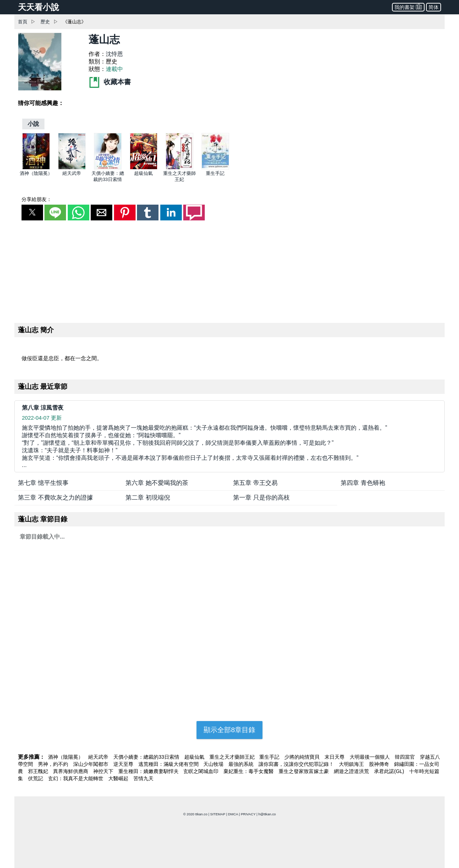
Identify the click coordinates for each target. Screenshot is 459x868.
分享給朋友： (37, 199)
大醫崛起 (119, 778)
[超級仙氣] (144, 168)
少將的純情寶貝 (303, 757)
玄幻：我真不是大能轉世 (76, 778)
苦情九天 (143, 778)
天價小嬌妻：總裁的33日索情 (147, 757)
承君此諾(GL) (390, 771)
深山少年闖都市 (91, 764)
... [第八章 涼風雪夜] (229, 446)
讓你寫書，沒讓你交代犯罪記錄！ (297, 764)
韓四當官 (406, 757)
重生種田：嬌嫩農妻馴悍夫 (149, 771)
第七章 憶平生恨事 (43, 483)
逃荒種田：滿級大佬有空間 (169, 764)
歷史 (45, 22)
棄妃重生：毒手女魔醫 (249, 771)
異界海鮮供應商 (71, 771)
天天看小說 (39, 7)
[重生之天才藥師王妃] (179, 168)
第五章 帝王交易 (255, 483)
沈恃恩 (114, 54)
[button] (32, 213)
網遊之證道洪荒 (352, 771)
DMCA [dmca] (233, 814)
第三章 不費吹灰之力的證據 (55, 498)
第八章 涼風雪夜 (43, 408)
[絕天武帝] (72, 168)
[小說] (33, 124)
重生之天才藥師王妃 (233, 757)
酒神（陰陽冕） (36, 173)
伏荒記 (36, 778)
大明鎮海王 (352, 764)
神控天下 (104, 771)
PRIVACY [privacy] (248, 814)
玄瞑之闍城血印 (202, 771)
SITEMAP (218, 814)
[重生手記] (215, 168)
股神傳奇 (380, 764)
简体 (434, 7)
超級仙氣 (143, 173)
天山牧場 (214, 764)
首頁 (23, 22)
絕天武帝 (72, 173)
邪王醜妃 (39, 771)
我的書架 (408, 7)
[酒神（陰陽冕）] (36, 168)
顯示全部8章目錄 (229, 730)
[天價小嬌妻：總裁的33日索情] (108, 168)
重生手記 (215, 173)
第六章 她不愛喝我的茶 (157, 483)
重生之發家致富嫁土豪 (304, 771)
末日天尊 (335, 757)
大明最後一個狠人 (370, 757)
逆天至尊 (124, 764)
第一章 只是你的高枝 (261, 498)
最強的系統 (242, 764)
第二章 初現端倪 (148, 498)
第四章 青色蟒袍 (363, 483)
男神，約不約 (54, 764)
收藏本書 (110, 82)
